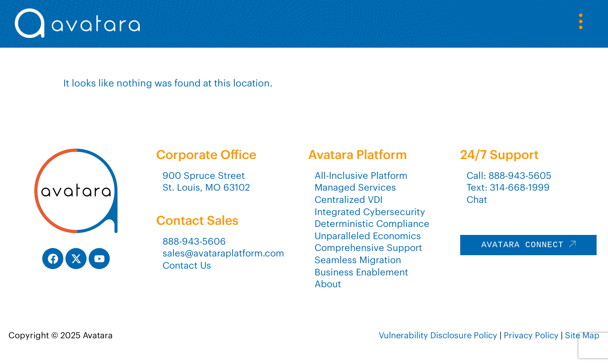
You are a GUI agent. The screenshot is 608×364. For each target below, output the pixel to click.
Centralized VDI (349, 200)
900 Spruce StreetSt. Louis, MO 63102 (206, 182)
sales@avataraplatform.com (223, 253)
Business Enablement (361, 272)
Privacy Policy (531, 335)
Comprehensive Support (368, 248)
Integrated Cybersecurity (370, 212)
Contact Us (187, 265)
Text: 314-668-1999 (508, 187)
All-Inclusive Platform (361, 175)
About (328, 284)
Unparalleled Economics (368, 236)
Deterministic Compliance (372, 224)
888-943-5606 (194, 241)
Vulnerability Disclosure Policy (438, 335)
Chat (477, 200)
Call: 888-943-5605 (509, 175)
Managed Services (355, 187)
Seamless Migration (358, 260)
